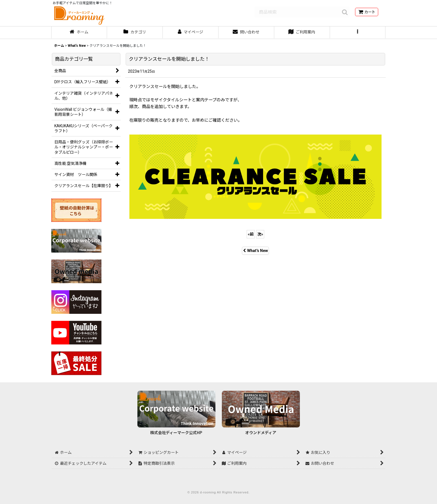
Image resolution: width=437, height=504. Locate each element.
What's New (255, 251)
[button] (358, 33)
